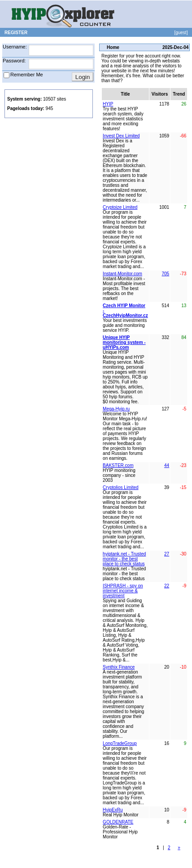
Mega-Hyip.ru (116, 409)
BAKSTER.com (118, 465)
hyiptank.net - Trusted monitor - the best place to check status (124, 559)
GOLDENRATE (118, 822)
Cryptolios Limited (120, 487)
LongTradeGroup (120, 743)
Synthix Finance (119, 667)
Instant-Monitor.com (122, 274)
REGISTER (16, 33)
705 (166, 274)
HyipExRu (113, 810)
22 (167, 586)
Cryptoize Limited (120, 207)
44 (167, 465)
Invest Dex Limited (121, 136)
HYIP (108, 104)
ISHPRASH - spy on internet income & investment (123, 591)
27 (167, 554)
